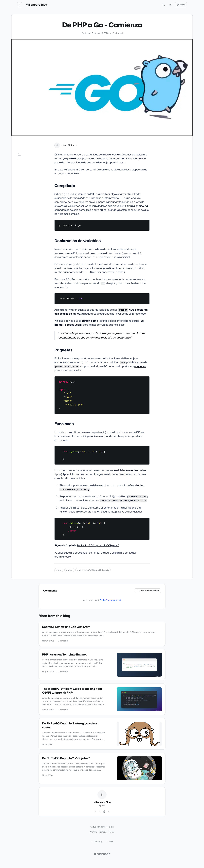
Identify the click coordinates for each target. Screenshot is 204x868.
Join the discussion (148, 591)
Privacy (103, 832)
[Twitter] (95, 812)
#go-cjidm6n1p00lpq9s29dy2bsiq (93, 570)
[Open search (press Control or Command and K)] (164, 5)
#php (59, 570)
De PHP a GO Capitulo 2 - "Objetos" (98, 546)
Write (181, 5)
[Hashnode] (109, 812)
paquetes (140, 366)
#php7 (69, 570)
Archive (93, 832)
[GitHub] (100, 812)
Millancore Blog (36, 5)
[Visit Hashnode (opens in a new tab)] (102, 854)
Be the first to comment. (111, 600)
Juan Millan (68, 145)
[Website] (104, 812)
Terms (111, 832)
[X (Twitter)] (77, 145)
